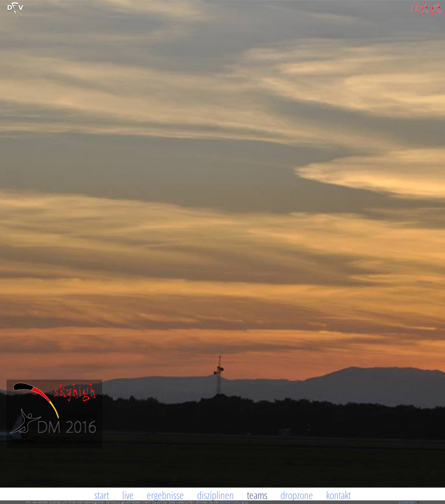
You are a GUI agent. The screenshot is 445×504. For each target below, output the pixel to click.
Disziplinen (215, 495)
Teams (257, 495)
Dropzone (297, 495)
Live (128, 495)
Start (102, 495)
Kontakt (338, 495)
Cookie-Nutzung (232, 502)
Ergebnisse (165, 495)
